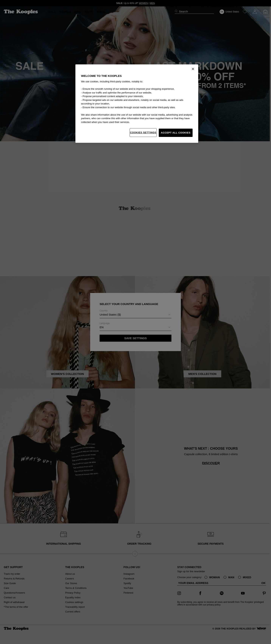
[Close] (193, 69)
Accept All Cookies (176, 133)
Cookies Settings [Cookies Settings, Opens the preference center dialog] (143, 132)
